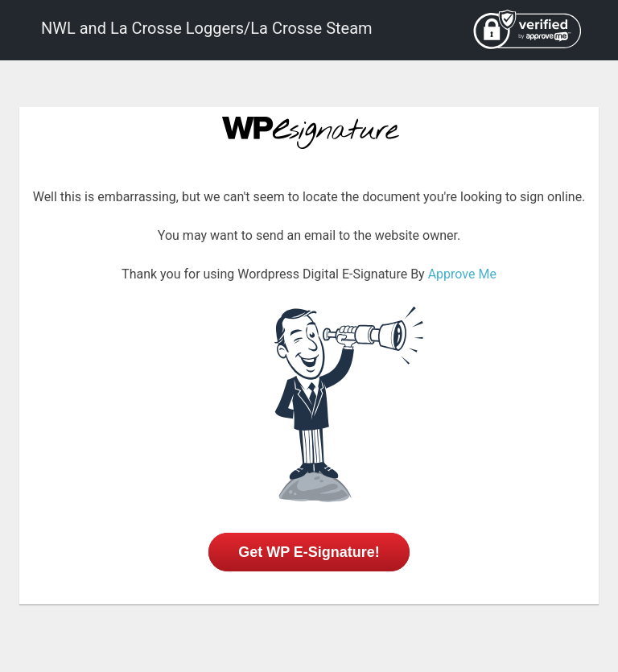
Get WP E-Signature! (309, 552)
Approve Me (462, 274)
